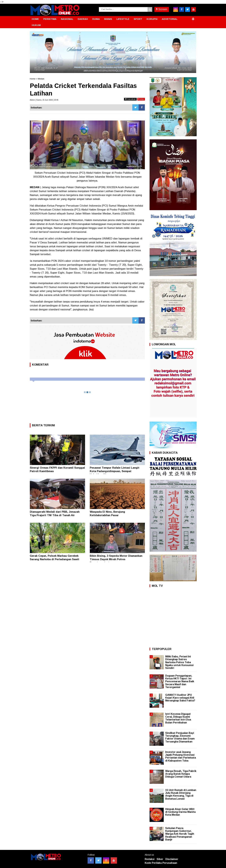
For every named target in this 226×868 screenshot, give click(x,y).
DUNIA (96, 19)
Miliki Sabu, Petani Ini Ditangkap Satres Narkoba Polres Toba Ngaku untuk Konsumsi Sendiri (179, 662)
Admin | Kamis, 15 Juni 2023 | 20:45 (44, 100)
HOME (35, 19)
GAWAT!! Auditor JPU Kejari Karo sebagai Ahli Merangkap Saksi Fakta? (180, 698)
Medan (41, 79)
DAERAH (83, 19)
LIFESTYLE (123, 19)
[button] (193, 18)
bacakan (130, 99)
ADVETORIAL (170, 19)
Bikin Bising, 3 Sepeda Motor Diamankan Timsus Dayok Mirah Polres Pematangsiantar (116, 559)
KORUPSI (152, 19)
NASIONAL (67, 19)
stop (141, 99)
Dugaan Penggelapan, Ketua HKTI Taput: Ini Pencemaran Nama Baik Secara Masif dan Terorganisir (180, 681)
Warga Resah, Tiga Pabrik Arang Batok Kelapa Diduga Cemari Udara (181, 774)
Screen (162, 9)
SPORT (138, 19)
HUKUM (36, 25)
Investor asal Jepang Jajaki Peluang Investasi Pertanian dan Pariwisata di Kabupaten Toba (181, 756)
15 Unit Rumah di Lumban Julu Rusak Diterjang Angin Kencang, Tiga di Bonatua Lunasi (181, 794)
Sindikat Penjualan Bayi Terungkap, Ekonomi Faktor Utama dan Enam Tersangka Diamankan (180, 737)
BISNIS (108, 19)
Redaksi (150, 859)
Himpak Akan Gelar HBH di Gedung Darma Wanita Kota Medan (180, 812)
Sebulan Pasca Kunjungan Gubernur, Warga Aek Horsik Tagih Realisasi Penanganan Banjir (180, 834)
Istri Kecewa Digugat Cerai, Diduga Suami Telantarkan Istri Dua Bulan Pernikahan (178, 718)
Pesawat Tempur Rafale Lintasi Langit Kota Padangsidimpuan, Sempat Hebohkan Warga (115, 471)
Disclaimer (172, 859)
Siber (160, 859)
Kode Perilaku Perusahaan (161, 863)
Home (33, 79)
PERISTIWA (50, 19)
